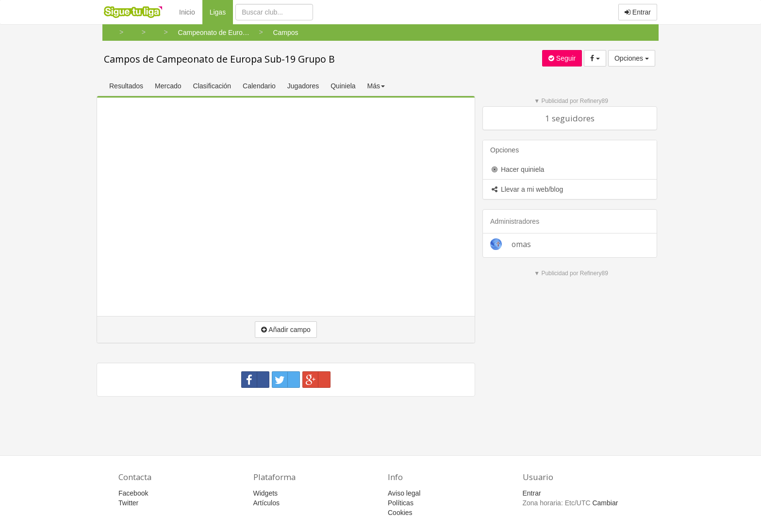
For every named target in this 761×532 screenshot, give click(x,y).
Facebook (133, 493)
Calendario (259, 86)
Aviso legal (404, 493)
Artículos (266, 503)
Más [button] (376, 86)
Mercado (168, 86)
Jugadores (303, 86)
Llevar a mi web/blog (527, 189)
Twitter (128, 503)
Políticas (401, 503)
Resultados (126, 86)
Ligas (221, 11)
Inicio (187, 12)
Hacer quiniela (517, 169)
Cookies (400, 513)
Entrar (638, 12)
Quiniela (343, 86)
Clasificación (212, 86)
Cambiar (605, 503)
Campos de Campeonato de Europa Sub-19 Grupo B (219, 59)
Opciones (632, 58)
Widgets (266, 493)
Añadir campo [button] (286, 330)
